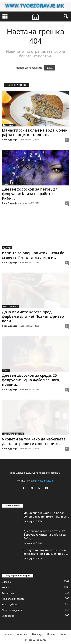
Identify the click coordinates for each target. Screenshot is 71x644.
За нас (64, 634)
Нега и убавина (11, 307)
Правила (52, 634)
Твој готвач (9, 125)
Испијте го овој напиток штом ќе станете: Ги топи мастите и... (33, 255)
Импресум (38, 634)
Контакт (8, 634)
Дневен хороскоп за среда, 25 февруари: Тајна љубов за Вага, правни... (31, 380)
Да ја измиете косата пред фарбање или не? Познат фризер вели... (33, 316)
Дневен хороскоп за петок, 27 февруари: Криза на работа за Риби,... (30, 194)
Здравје (7, 248)
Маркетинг (22, 634)
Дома (50, 68)
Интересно (8, 616)
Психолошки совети (13, 434)
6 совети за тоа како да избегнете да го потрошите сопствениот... (34, 441)
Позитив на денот (12, 610)
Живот (6, 184)
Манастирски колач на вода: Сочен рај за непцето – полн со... (35, 132)
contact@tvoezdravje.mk (41, 481)
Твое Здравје (10, 140)
